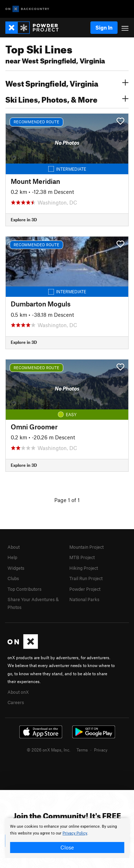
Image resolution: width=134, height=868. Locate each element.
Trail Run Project (86, 578)
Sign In (104, 27)
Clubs (13, 578)
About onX (18, 692)
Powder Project (85, 589)
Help (12, 557)
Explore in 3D (24, 219)
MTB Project (82, 557)
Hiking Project (84, 568)
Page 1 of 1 (67, 500)
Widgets (16, 568)
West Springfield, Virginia (67, 83)
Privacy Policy (75, 833)
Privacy (101, 750)
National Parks (84, 599)
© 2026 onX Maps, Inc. (49, 750)
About (14, 547)
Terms (82, 750)
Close (67, 847)
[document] (67, 838)
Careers (16, 702)
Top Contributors (24, 589)
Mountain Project (86, 547)
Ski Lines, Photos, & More (67, 99)
